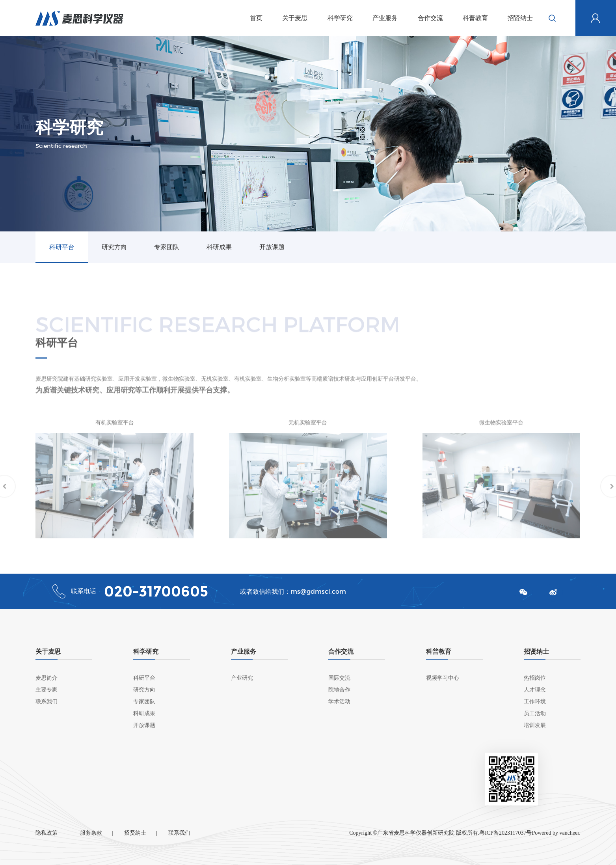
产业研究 (242, 678)
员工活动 (535, 713)
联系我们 (47, 702)
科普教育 (475, 18)
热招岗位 (535, 678)
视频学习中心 (443, 678)
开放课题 (272, 247)
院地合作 (339, 690)
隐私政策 (47, 833)
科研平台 (62, 247)
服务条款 (91, 833)
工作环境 (535, 702)
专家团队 (167, 247)
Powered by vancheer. (556, 833)
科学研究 (340, 18)
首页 (256, 18)
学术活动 (339, 702)
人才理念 (535, 690)
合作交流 (430, 18)
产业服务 (385, 18)
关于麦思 (295, 18)
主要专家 (47, 690)
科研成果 (219, 247)
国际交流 (339, 678)
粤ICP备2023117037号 (505, 833)
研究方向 (114, 247)
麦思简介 (47, 678)
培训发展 (535, 725)
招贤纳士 (520, 18)
